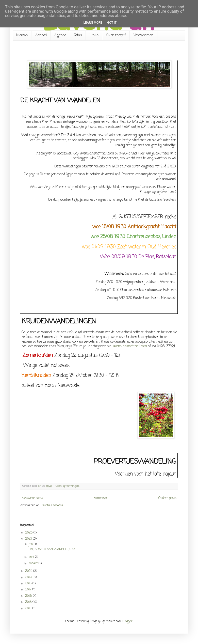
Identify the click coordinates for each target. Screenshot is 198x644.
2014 (29, 608)
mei (32, 557)
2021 (29, 539)
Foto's (78, 35)
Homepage (101, 498)
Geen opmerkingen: (68, 486)
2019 (29, 577)
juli (31, 544)
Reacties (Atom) (52, 506)
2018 (29, 584)
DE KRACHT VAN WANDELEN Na (52, 549)
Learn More (93, 23)
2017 (29, 590)
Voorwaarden (144, 35)
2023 (29, 533)
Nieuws (22, 35)
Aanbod (41, 35)
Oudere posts (167, 498)
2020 (29, 571)
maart (34, 563)
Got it (112, 23)
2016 (29, 596)
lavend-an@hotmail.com (130, 346)
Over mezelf (116, 35)
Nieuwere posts (32, 498)
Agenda (60, 35)
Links (94, 35)
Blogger (127, 621)
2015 (29, 602)
